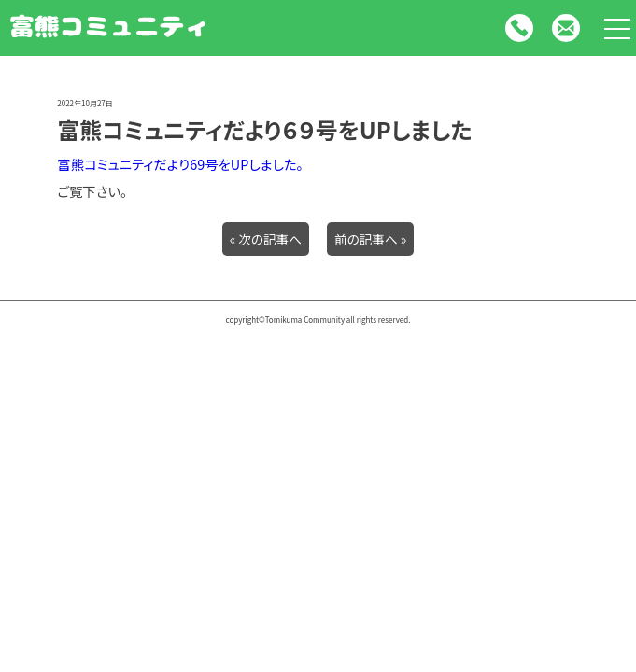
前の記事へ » (370, 239)
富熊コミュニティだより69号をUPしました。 (180, 164)
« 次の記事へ (266, 239)
